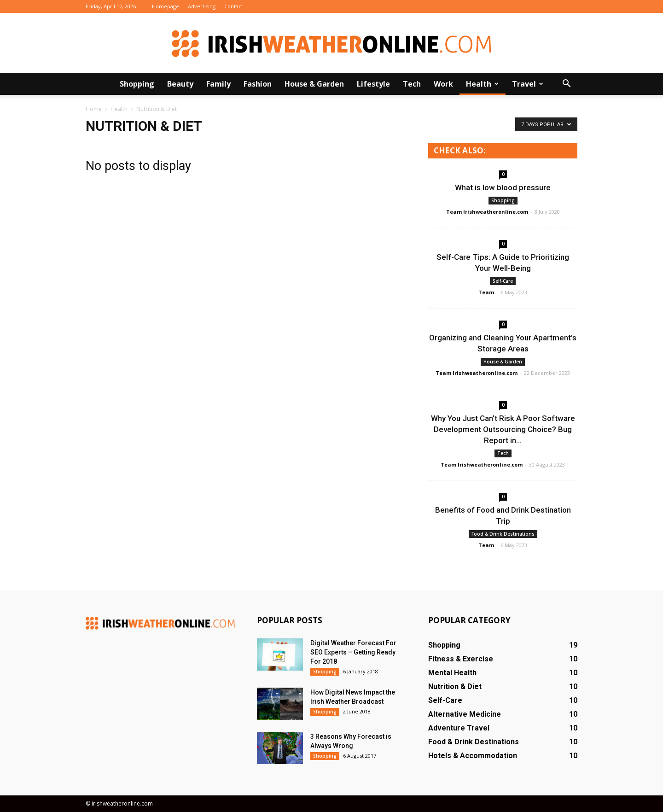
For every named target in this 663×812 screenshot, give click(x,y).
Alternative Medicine (465, 714)
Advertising (202, 6)
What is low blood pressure (503, 187)
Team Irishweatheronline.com (487, 212)
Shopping (137, 84)
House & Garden (314, 84)
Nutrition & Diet (455, 686)
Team (486, 292)
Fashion (258, 84)
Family (218, 84)
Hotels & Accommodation (473, 756)
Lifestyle (373, 84)
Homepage (166, 6)
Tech (412, 84)
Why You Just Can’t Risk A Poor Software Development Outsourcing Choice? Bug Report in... (503, 429)
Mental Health (452, 673)
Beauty (180, 84)
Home (94, 109)
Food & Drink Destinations (503, 534)
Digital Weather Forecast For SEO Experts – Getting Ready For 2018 (353, 652)
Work (443, 84)
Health (482, 84)
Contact (234, 6)
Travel (528, 84)
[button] (566, 84)
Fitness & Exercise (461, 659)
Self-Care (503, 281)
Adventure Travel (459, 728)
